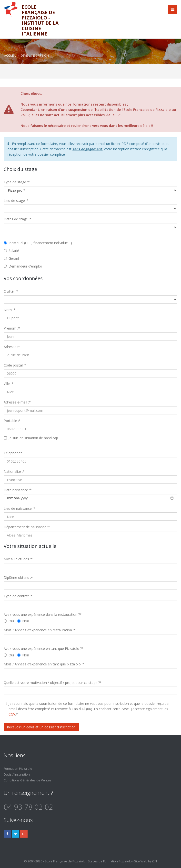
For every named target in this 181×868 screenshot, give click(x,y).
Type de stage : (17, 182)
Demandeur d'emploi (23, 266)
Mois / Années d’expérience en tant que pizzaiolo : (44, 664)
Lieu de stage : (16, 201)
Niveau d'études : (18, 559)
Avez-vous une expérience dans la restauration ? (43, 614)
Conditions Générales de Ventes (28, 780)
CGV (12, 714)
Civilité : (11, 291)
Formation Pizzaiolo (18, 769)
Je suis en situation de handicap (33, 438)
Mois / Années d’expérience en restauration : (40, 630)
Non (23, 621)
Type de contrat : (18, 596)
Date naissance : (18, 490)
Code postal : (15, 365)
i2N (155, 861)
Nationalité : (14, 471)
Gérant (11, 258)
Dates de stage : (18, 219)
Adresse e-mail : (17, 402)
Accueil (10, 55)
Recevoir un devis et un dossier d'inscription (41, 727)
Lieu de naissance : (20, 508)
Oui (9, 621)
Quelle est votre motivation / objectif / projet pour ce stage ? (53, 683)
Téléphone (13, 453)
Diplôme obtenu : (18, 577)
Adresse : (12, 347)
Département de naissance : (27, 527)
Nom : (10, 310)
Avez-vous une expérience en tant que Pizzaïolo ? (44, 649)
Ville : (9, 384)
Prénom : (12, 328)
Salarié (11, 251)
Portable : (12, 421)
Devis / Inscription (17, 774)
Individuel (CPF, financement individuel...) (38, 243)
